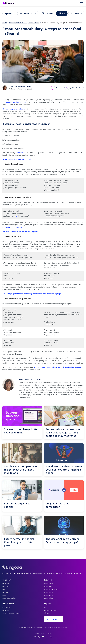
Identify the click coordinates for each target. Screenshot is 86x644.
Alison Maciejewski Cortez (21, 86)
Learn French (49, 592)
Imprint (37, 634)
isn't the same (21, 153)
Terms (50, 634)
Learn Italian (49, 598)
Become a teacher (54, 619)
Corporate (6, 583)
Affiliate (47, 613)
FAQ (46, 607)
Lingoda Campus (28, 13)
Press (4, 595)
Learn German (49, 583)
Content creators (50, 610)
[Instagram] (51, 637)
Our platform (7, 607)
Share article (75, 88)
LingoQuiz (76, 13)
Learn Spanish (49, 595)
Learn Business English (52, 589)
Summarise (59, 88)
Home (5, 23)
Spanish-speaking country (16, 102)
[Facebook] (47, 637)
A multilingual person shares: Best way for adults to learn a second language (32, 294)
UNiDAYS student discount (11, 613)
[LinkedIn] (35, 637)
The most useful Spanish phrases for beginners (21, 231)
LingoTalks (47, 13)
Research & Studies (9, 598)
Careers (5, 592)
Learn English (49, 586)
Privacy (43, 634)
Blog (62, 13)
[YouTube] (43, 637)
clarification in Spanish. (14, 227)
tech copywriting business (38, 392)
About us (5, 586)
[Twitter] (39, 637)
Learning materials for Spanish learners (24, 23)
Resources (6, 610)
